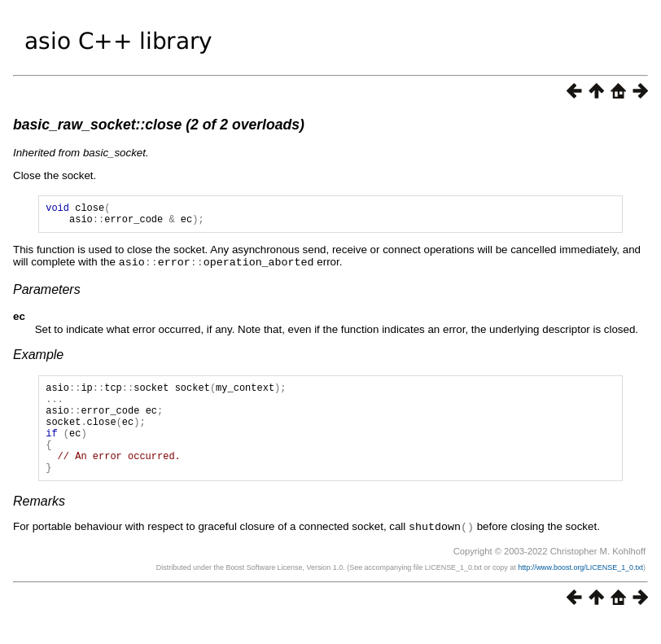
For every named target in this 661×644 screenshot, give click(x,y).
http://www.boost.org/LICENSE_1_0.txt (580, 590)
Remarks (39, 525)
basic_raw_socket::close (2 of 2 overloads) (159, 125)
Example (38, 359)
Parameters (47, 294)
